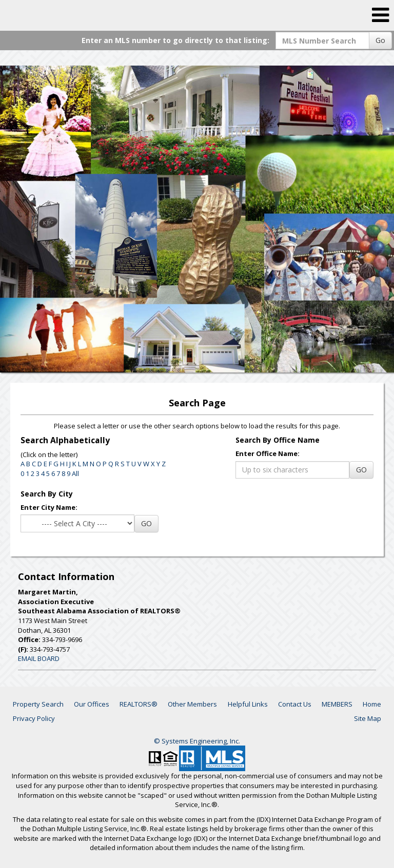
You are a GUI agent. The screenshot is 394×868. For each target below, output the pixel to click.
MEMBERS (337, 704)
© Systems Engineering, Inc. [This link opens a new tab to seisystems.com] (197, 741)
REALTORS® (139, 704)
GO (361, 470)
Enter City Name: (49, 507)
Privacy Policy (34, 718)
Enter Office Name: (268, 453)
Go (380, 40)
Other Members (192, 704)
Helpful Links (248, 704)
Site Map (368, 718)
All (75, 473)
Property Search (38, 704)
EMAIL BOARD (39, 658)
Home (372, 704)
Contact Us (295, 704)
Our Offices (92, 704)
